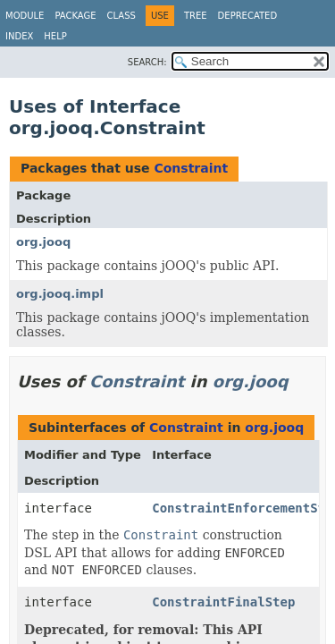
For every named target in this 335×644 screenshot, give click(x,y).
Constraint (191, 168)
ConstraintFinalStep (223, 602)
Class (121, 16)
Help (55, 36)
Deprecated (248, 16)
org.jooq (43, 242)
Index (19, 36)
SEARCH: (147, 62)
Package (75, 16)
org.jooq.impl (60, 294)
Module (25, 16)
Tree (196, 16)
